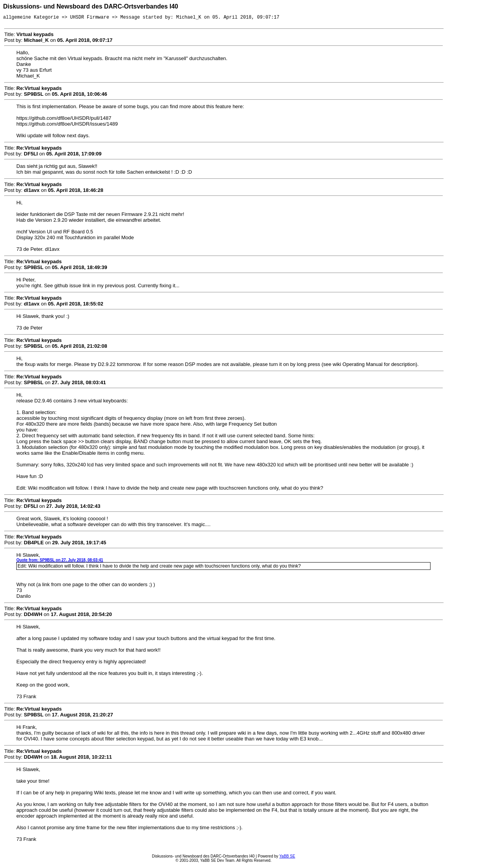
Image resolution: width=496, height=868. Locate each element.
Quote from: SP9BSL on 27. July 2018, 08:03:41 (60, 561)
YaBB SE (287, 857)
